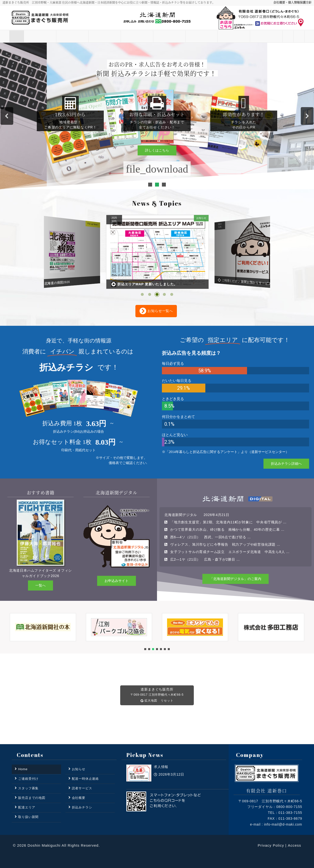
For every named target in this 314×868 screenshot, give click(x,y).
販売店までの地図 (32, 798)
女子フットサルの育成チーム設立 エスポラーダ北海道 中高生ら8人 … (230, 552)
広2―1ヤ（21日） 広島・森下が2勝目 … (205, 559)
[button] (7, 116)
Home (24, 37)
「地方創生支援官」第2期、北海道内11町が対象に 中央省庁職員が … (228, 522)
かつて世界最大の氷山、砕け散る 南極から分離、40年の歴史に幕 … (227, 529)
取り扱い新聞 (153, 37)
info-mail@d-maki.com (283, 824)
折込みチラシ (186, 37)
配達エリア (121, 37)
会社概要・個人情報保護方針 (292, 2)
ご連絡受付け (282, 37)
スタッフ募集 (218, 37)
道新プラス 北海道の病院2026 (139, 284)
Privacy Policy (271, 845)
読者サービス (89, 37)
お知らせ (56, 37)
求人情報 (30, 285)
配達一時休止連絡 (85, 779)
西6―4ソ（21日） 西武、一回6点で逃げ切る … (211, 537)
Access (294, 845)
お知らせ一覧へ (156, 311)
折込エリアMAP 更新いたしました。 (243, 282)
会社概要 (79, 798)
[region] (157, 116)
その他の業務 (250, 37)
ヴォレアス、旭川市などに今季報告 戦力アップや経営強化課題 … (225, 544)
